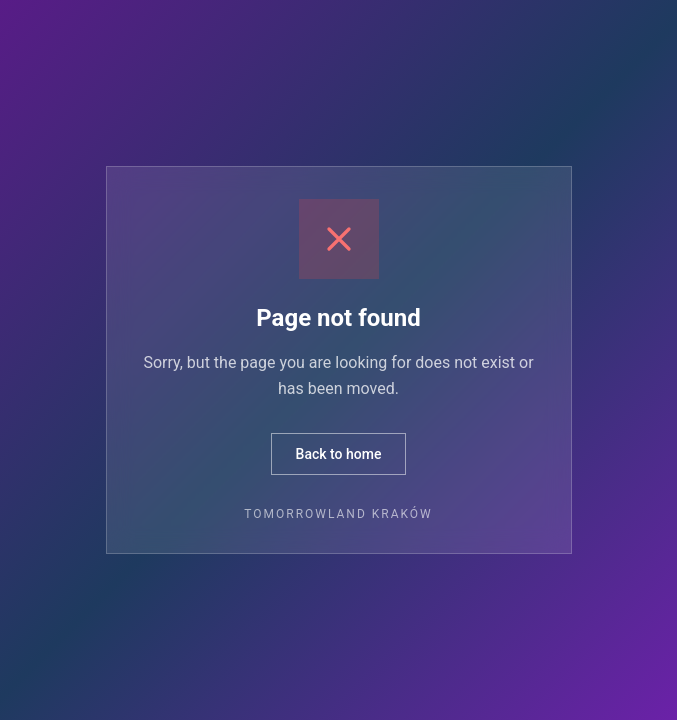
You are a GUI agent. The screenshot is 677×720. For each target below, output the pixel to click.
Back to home (339, 454)
